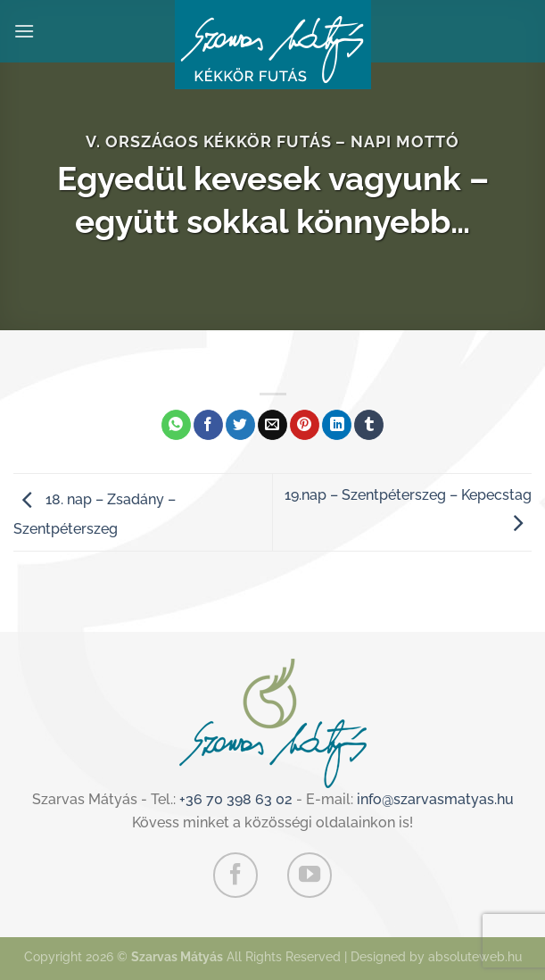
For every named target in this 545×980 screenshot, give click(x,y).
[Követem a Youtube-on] (310, 875)
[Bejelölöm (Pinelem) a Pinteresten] (305, 425)
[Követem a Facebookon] (235, 875)
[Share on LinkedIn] (337, 425)
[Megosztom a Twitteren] (240, 425)
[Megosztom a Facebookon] (208, 425)
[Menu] (24, 31)
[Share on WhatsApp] (176, 425)
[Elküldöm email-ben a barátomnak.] (272, 425)
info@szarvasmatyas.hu (435, 799)
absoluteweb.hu (475, 956)
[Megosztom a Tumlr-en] (369, 425)
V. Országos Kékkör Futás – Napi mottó (272, 141)
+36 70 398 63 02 (236, 799)
